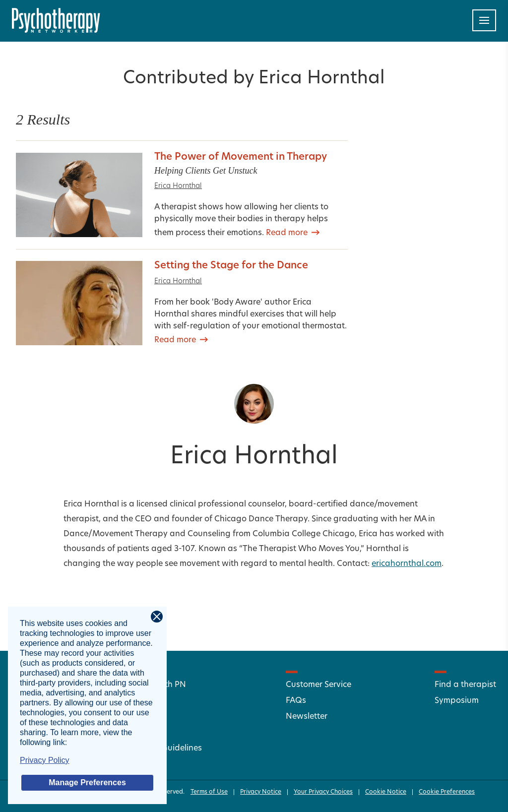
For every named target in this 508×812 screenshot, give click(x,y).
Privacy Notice (261, 792)
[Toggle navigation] (484, 20)
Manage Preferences (87, 782)
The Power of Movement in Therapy (241, 157)
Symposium (457, 701)
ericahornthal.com (407, 564)
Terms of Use (209, 792)
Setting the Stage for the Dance (231, 266)
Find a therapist (465, 685)
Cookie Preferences (447, 792)
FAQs (296, 701)
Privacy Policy (45, 760)
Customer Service (318, 685)
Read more (287, 233)
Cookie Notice (386, 792)
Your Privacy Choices (323, 792)
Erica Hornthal (178, 186)
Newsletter (307, 717)
